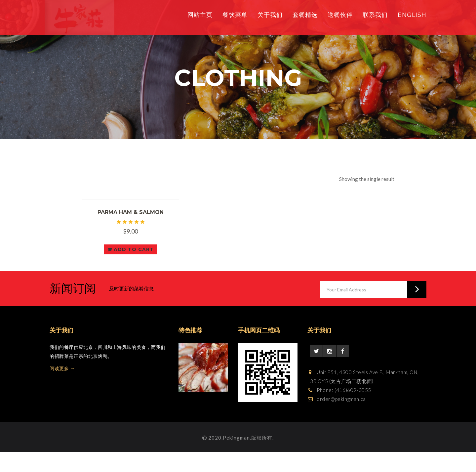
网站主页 (200, 15)
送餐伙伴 (340, 15)
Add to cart (131, 249)
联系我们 (375, 15)
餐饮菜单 (235, 15)
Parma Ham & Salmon (131, 212)
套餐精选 (305, 15)
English (412, 15)
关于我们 (270, 15)
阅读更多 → (62, 368)
